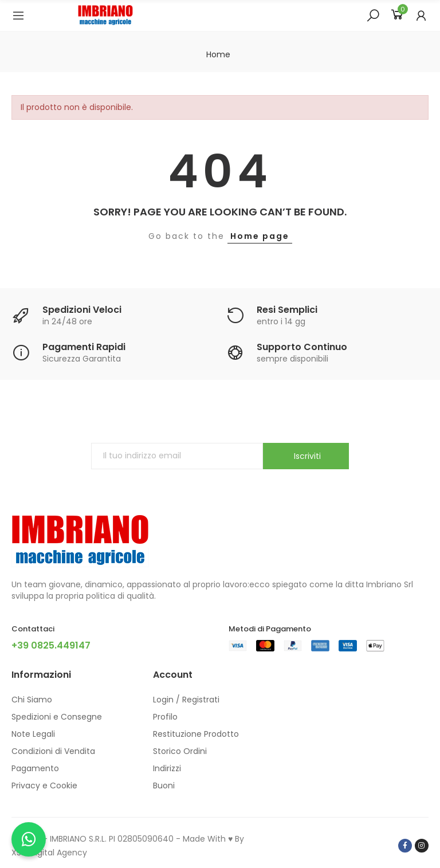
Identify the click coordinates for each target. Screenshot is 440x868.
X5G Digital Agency (49, 853)
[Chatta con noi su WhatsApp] (29, 839)
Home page (260, 236)
